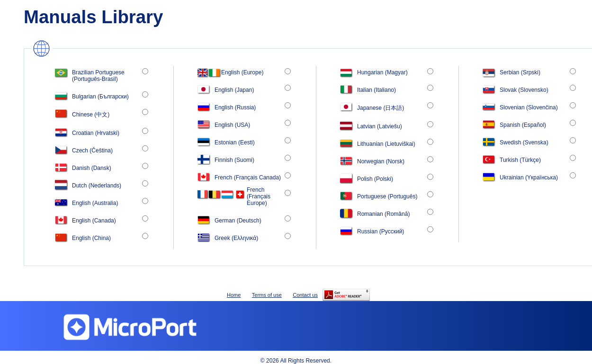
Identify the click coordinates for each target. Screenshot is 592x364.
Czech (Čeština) (92, 151)
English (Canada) (94, 221)
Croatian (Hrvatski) (96, 133)
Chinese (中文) (91, 115)
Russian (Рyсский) (381, 231)
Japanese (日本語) (381, 108)
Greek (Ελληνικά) (236, 238)
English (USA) (232, 125)
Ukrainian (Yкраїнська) (529, 178)
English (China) (91, 238)
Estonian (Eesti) (235, 142)
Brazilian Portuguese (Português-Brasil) (98, 76)
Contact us (305, 295)
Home (234, 295)
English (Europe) (242, 72)
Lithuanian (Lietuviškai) (386, 144)
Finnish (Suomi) (234, 160)
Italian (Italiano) (377, 90)
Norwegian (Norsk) (381, 161)
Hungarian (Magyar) (382, 72)
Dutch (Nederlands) (97, 186)
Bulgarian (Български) (100, 97)
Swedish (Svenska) (524, 142)
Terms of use (267, 295)
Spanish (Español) (523, 125)
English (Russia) (235, 107)
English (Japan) (234, 90)
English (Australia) (95, 203)
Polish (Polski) (375, 179)
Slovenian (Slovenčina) (529, 107)
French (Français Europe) (259, 196)
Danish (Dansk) (92, 168)
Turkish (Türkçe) (520, 160)
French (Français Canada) (248, 178)
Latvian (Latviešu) (380, 126)
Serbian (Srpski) (520, 72)
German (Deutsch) (238, 221)
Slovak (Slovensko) (524, 90)
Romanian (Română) (383, 214)
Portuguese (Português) (387, 196)
